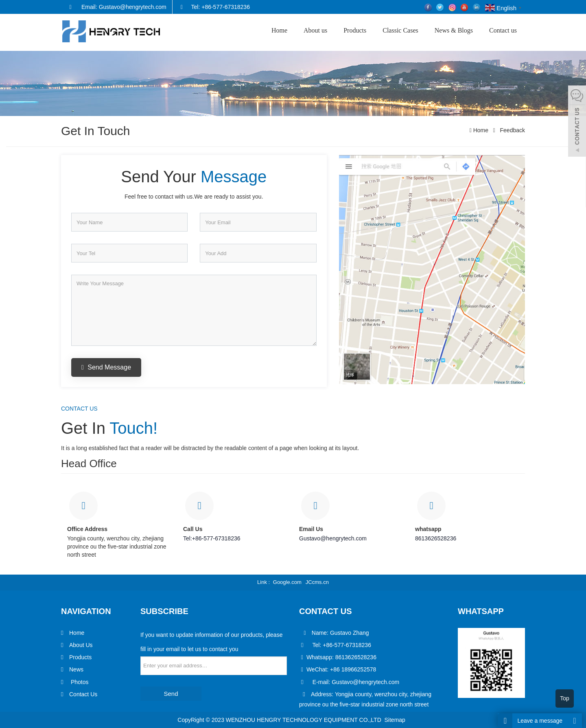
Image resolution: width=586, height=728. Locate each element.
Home (279, 30)
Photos (79, 682)
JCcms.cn (317, 582)
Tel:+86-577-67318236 (212, 538)
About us (315, 30)
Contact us (503, 30)
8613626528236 (436, 538)
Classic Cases (400, 30)
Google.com (287, 582)
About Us (81, 645)
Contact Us (83, 694)
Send (171, 694)
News (76, 669)
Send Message (106, 367)
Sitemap (395, 720)
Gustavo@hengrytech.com (333, 538)
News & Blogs (454, 30)
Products (355, 30)
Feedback (512, 130)
